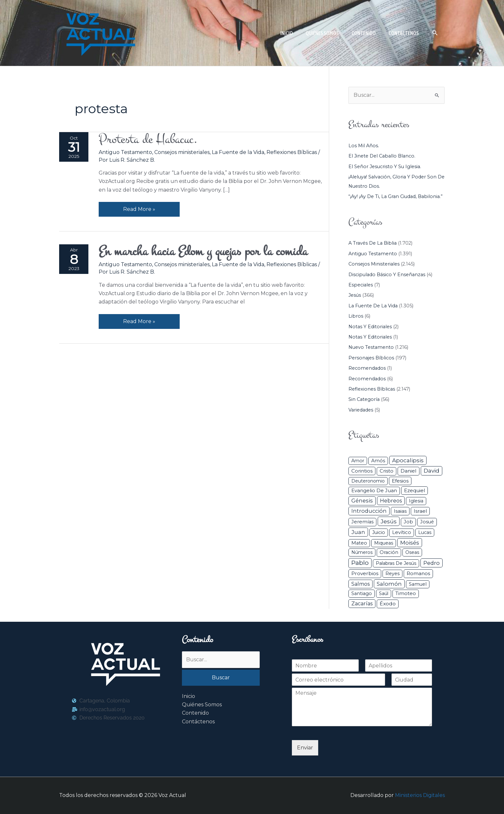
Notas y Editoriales (370, 327)
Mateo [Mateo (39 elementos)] (359, 543)
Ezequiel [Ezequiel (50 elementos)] (414, 490)
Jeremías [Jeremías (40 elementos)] (362, 522)
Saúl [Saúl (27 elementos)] (384, 593)
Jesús (355, 295)
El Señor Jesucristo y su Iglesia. (385, 167)
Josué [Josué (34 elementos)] (427, 522)
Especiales (361, 285)
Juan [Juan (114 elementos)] (358, 532)
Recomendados (367, 368)
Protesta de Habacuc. (148, 139)
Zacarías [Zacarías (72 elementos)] (362, 604)
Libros (356, 316)
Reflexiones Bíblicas (292, 152)
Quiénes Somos (202, 705)
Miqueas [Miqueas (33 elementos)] (384, 543)
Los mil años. (364, 146)
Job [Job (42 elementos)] (408, 522)
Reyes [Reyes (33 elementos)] (392, 574)
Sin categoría (364, 399)
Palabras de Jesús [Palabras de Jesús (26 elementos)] (396, 563)
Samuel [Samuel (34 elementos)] (418, 584)
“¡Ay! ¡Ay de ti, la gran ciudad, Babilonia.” (396, 196)
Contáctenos (198, 722)
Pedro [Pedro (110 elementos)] (432, 563)
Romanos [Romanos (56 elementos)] (418, 573)
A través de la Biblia (373, 243)
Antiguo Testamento (125, 152)
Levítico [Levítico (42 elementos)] (402, 532)
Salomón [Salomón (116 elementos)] (389, 584)
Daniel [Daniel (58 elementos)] (409, 471)
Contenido (195, 713)
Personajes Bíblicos (371, 358)
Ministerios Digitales (420, 795)
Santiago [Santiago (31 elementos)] (362, 593)
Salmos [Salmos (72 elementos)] (360, 584)
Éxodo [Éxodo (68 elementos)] (388, 604)
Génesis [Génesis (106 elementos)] (362, 501)
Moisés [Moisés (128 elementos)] (410, 543)
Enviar (305, 748)
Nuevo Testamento (371, 347)
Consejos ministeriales (182, 152)
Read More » (139, 207)
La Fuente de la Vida (238, 152)
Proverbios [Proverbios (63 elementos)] (365, 573)
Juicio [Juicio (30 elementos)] (379, 532)
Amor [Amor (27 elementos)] (358, 461)
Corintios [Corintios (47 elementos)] (362, 471)
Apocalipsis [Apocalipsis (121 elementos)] (408, 460)
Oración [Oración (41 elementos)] (389, 552)
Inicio (189, 696)
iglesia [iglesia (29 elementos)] (416, 501)
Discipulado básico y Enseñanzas (387, 275)
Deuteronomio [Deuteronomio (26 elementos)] (368, 481)
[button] (435, 33)
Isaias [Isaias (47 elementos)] (400, 511)
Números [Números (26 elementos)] (362, 552)
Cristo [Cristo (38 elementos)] (387, 471)
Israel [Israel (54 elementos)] (420, 511)
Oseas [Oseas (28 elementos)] (412, 552)
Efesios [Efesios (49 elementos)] (400, 481)
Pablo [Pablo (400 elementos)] (360, 563)
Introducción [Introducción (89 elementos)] (369, 511)
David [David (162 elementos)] (432, 470)
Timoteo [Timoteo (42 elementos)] (406, 593)
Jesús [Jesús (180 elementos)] (389, 521)
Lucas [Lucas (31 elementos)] (425, 532)
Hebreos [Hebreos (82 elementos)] (391, 501)
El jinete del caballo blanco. (382, 156)
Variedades (361, 410)
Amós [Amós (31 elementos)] (378, 461)
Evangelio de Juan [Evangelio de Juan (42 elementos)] (374, 491)
